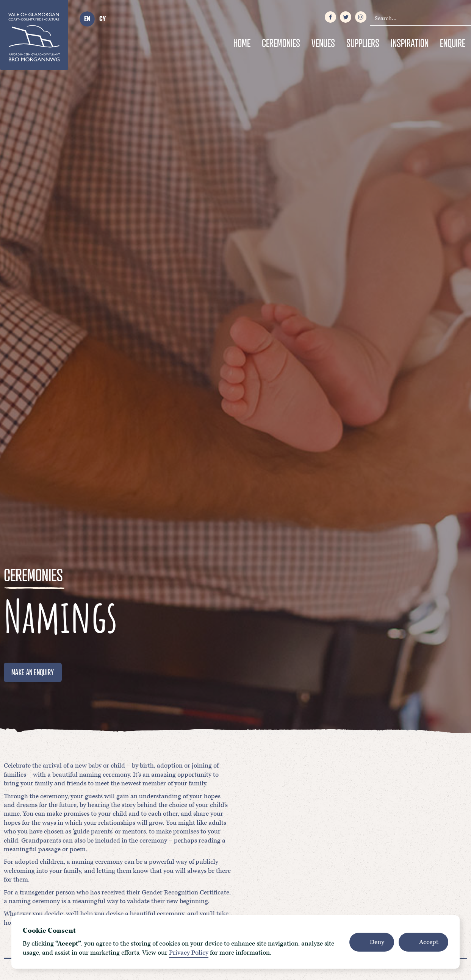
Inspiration (410, 43)
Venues (323, 43)
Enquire (453, 43)
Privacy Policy (189, 953)
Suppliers (363, 43)
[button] (372, 942)
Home (242, 43)
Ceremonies (281, 43)
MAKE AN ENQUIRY (33, 672)
